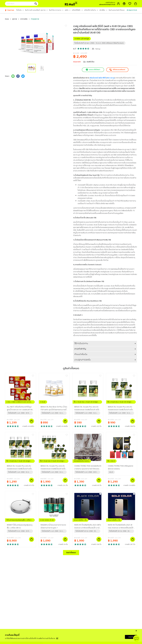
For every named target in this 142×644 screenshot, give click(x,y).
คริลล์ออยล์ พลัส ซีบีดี (98, 78)
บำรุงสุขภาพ (35, 19)
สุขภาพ (15, 19)
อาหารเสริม (24, 19)
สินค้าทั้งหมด (71, 553)
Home (7, 19)
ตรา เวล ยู (111, 78)
